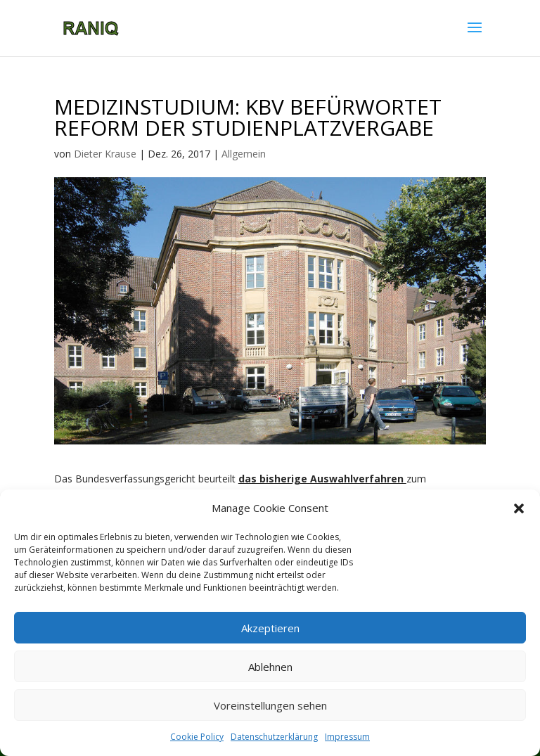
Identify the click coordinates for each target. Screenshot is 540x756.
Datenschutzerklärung (274, 737)
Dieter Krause (105, 154)
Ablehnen (270, 667)
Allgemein (244, 154)
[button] (519, 508)
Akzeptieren (270, 628)
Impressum (347, 737)
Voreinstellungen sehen (270, 705)
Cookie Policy (197, 737)
